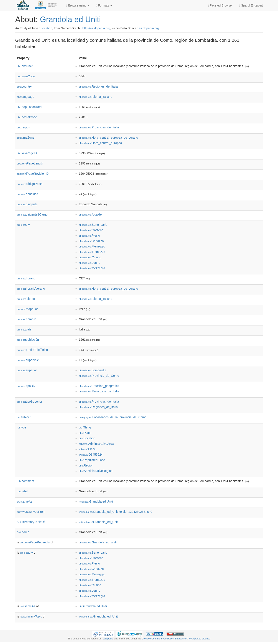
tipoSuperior (30, 402)
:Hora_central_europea (100, 143)
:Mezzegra (92, 268)
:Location (87, 438)
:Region (86, 465)
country (24, 86)
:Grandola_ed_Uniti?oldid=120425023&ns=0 (116, 512)
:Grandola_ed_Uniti (99, 522)
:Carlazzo (91, 241)
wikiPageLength (30, 163)
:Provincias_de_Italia (99, 127)
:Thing (85, 427)
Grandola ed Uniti (70, 19)
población (28, 340)
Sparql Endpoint (251, 6)
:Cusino (90, 257)
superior (27, 370)
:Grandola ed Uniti (96, 501)
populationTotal (30, 107)
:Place (85, 433)
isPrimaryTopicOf (31, 522)
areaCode (26, 76)
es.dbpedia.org (149, 28)
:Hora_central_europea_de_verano (108, 138)
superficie (28, 360)
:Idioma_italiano (95, 97)
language (26, 97)
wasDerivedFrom (31, 512)
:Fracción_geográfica (99, 386)
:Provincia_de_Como (99, 376)
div (23, 225)
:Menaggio (92, 246)
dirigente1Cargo (32, 214)
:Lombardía (93, 370)
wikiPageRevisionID (33, 174)
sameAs (25, 501)
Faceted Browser (220, 6)
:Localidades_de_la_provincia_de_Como (113, 417)
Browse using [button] (78, 6)
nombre (27, 319)
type (22, 427)
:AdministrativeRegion (96, 471)
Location (46, 28)
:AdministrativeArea (96, 444)
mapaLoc (28, 309)
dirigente (27, 204)
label (22, 491)
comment (26, 481)
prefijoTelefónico (32, 350)
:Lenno (89, 263)
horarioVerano (31, 289)
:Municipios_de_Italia (99, 391)
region (24, 127)
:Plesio (89, 236)
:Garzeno (91, 230)
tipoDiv (26, 386)
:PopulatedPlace (92, 460)
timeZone (26, 138)
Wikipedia (108, 639)
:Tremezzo (92, 252)
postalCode (27, 117)
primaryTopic (31, 616)
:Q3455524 (91, 455)
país (24, 329)
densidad (28, 194)
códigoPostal (30, 184)
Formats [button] (104, 6)
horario (26, 278)
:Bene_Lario (93, 225)
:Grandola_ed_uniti (98, 542)
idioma (26, 299)
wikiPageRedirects (35, 542)
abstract (25, 66)
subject (24, 417)
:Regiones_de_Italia (98, 86)
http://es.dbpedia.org (96, 28)
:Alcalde (90, 214)
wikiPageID (27, 153)
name (23, 532)
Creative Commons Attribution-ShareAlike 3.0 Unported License (176, 639)
